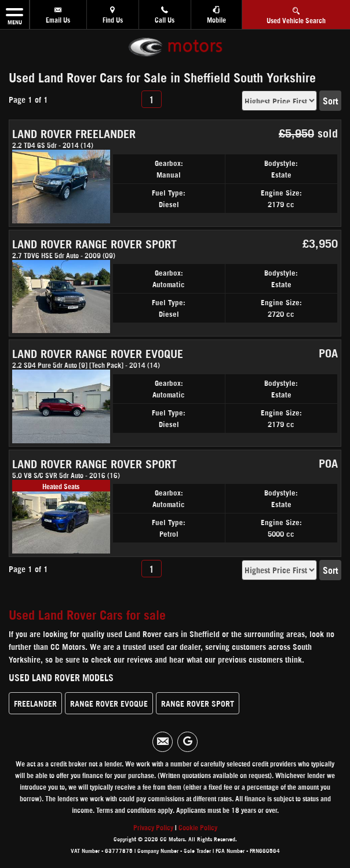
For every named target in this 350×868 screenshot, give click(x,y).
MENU (14, 15)
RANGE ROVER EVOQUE (109, 703)
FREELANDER (35, 703)
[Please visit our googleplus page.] (187, 742)
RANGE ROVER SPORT (198, 703)
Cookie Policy (198, 827)
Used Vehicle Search (296, 14)
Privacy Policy (153, 827)
